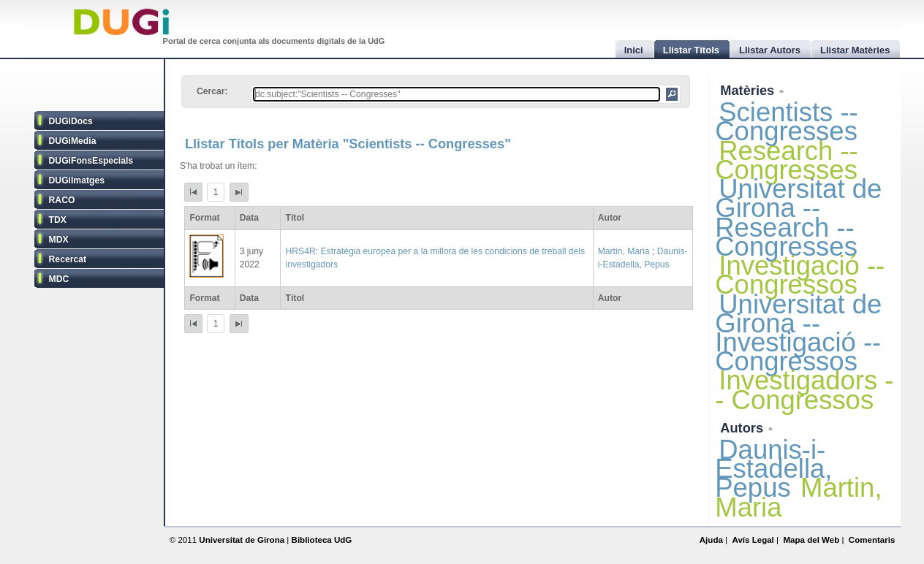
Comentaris (872, 540)
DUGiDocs (71, 121)
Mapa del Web (811, 540)
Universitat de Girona (242, 540)
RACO (62, 200)
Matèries (749, 90)
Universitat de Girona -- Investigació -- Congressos (798, 333)
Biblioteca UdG (322, 540)
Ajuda (711, 540)
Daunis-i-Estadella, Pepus (773, 469)
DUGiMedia (73, 141)
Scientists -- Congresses (786, 122)
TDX (58, 220)
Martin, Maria (624, 251)
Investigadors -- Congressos (804, 390)
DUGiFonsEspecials (91, 161)
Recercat (68, 259)
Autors (743, 428)
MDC (59, 279)
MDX (59, 240)
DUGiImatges (77, 180)
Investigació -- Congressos (800, 275)
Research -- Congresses (787, 160)
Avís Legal (753, 540)
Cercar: (212, 91)
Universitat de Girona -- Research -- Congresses (798, 218)
